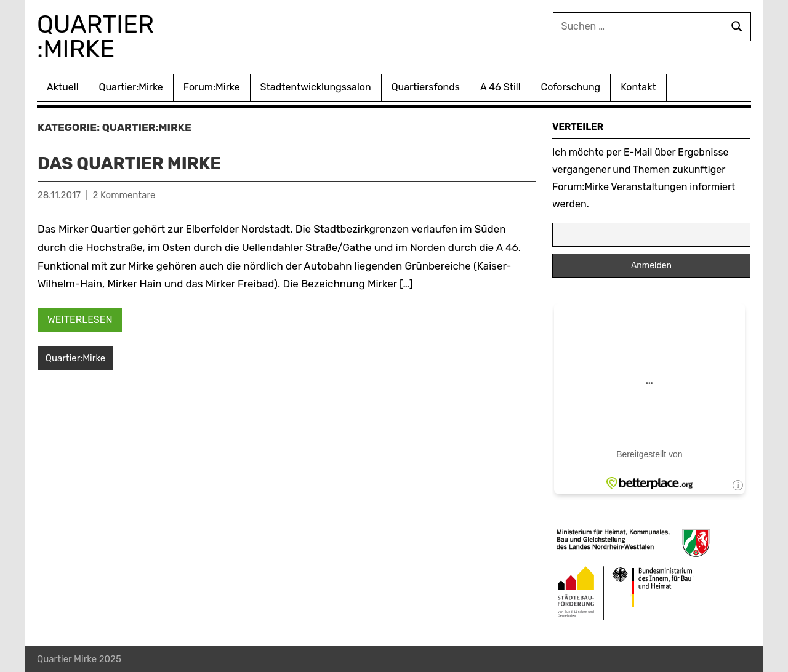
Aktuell (63, 87)
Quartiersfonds (426, 87)
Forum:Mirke (212, 87)
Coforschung (571, 87)
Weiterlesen (80, 319)
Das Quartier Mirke (130, 163)
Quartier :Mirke (99, 37)
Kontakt (638, 87)
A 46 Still (501, 87)
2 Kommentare (124, 195)
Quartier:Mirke (131, 87)
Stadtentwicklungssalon (316, 87)
